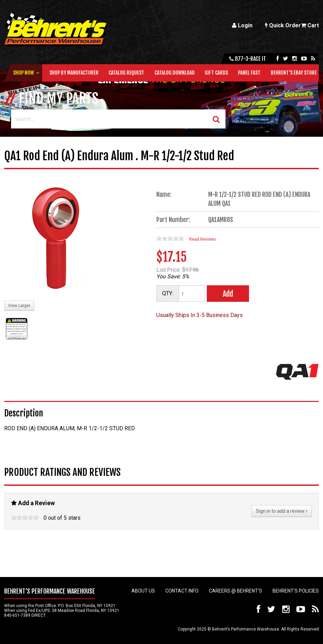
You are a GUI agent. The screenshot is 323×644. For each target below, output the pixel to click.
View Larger (19, 306)
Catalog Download (175, 73)
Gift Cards (216, 73)
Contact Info (182, 591)
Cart (310, 25)
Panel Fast (249, 73)
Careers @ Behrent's (236, 591)
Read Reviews (203, 239)
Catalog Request (126, 73)
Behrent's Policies (296, 591)
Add (228, 294)
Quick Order (283, 25)
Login (242, 25)
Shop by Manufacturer (74, 73)
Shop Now (24, 73)
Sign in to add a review (282, 511)
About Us (143, 591)
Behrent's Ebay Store (294, 73)
